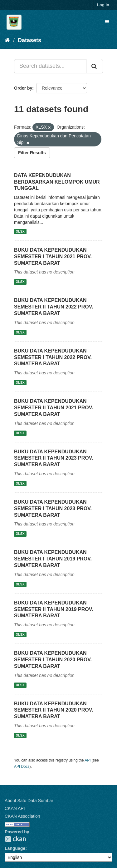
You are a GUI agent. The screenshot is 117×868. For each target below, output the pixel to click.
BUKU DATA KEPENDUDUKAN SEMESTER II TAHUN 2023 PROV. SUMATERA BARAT (54, 458)
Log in (103, 5)
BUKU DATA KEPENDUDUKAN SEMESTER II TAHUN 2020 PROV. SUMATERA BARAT (54, 710)
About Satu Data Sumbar (29, 801)
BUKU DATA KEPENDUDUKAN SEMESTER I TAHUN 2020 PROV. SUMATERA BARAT (53, 660)
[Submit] (95, 66)
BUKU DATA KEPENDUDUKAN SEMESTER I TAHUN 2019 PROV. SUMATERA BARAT (53, 559)
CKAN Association (22, 816)
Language (15, 848)
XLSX (20, 231)
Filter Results (32, 153)
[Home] (7, 40)
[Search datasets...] (50, 66)
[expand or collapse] (107, 22)
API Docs (22, 767)
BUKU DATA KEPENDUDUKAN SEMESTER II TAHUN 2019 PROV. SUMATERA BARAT (54, 609)
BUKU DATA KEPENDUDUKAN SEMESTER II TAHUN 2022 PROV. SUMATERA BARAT (54, 307)
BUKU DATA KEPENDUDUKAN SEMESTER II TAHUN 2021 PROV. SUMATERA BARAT (54, 408)
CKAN (15, 839)
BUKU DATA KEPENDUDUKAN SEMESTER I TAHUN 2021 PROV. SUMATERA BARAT (53, 256)
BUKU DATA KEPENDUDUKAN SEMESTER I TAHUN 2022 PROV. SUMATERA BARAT (53, 357)
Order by (23, 88)
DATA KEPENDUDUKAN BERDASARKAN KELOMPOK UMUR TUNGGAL (57, 182)
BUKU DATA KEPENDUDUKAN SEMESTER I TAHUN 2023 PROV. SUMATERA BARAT (53, 508)
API (88, 760)
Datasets (29, 40)
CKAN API (15, 808)
